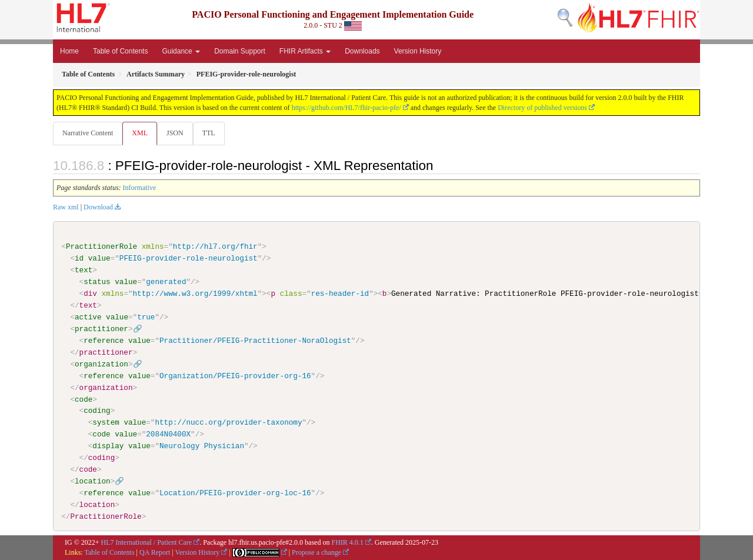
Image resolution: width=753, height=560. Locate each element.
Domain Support (240, 51)
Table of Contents (120, 51)
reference (104, 341)
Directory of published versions (542, 108)
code (84, 399)
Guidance (181, 51)
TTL (212, 133)
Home (69, 51)
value (99, 259)
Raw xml (66, 208)
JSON (177, 133)
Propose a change (316, 552)
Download (98, 208)
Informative (140, 188)
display (108, 446)
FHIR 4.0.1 (347, 543)
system (106, 423)
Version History (418, 51)
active (88, 318)
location (93, 482)
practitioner (101, 329)
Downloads (362, 51)
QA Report (155, 552)
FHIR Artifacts (305, 51)
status (97, 282)
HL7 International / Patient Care (147, 543)
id (79, 259)
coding (97, 411)
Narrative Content (88, 133)
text (84, 271)
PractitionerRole (101, 247)
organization (101, 364)
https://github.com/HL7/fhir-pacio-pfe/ (346, 108)
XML (141, 133)
